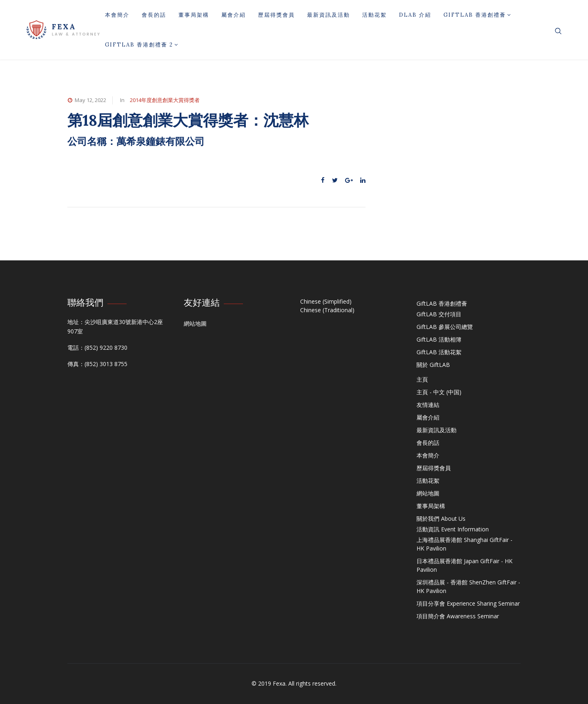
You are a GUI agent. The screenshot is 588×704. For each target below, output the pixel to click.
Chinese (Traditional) (327, 310)
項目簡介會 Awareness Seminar (458, 616)
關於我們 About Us (441, 519)
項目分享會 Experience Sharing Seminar (468, 603)
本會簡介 (117, 15)
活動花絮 (374, 15)
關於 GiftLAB (433, 365)
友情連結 (428, 405)
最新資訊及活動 (329, 15)
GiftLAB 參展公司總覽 (445, 327)
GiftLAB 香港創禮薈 (477, 15)
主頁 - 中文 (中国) (439, 392)
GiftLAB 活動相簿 (439, 339)
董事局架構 (194, 15)
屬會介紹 (234, 15)
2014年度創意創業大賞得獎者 (165, 100)
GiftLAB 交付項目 (439, 314)
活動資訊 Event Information (453, 529)
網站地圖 (195, 323)
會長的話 (154, 15)
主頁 (422, 379)
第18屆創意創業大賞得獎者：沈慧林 (188, 120)
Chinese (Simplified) (326, 301)
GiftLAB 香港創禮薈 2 (142, 45)
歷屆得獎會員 (276, 15)
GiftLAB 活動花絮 (439, 352)
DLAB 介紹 (415, 15)
